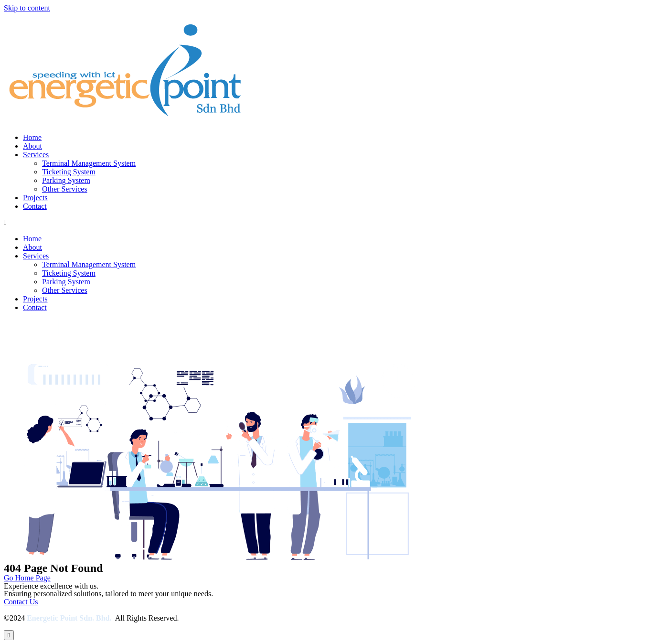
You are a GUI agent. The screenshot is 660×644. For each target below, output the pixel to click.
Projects (35, 198)
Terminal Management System (89, 163)
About (32, 146)
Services (36, 155)
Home (32, 137)
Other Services (65, 189)
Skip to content (27, 8)
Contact (35, 206)
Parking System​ (66, 180)
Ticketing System (69, 172)
